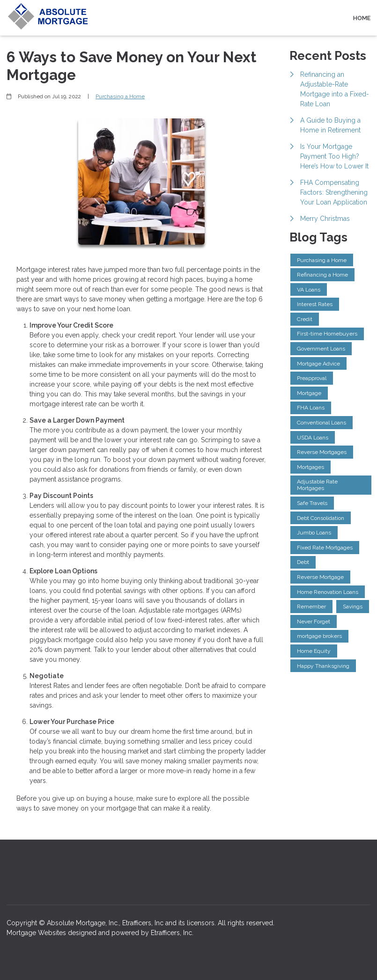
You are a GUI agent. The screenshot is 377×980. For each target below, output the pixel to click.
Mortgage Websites (37, 933)
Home (362, 18)
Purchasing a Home (120, 96)
